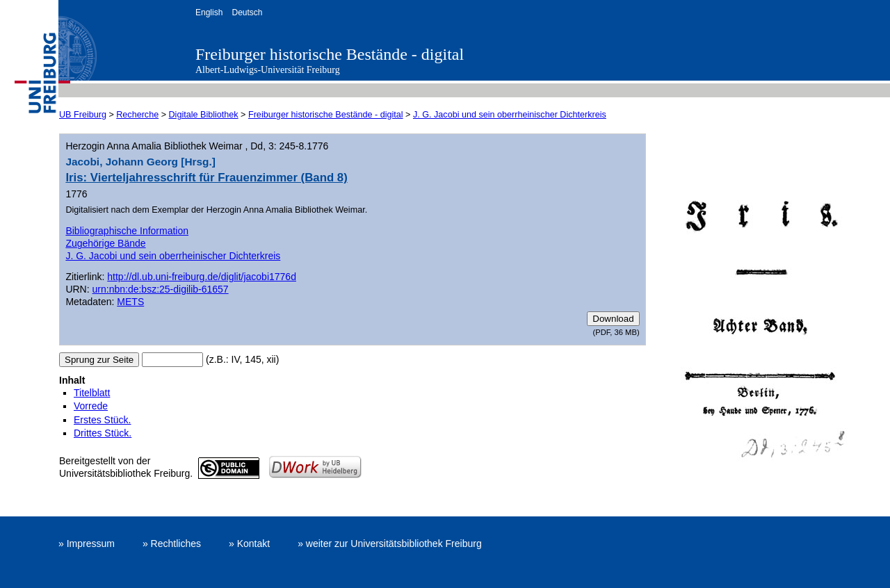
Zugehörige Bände (105, 243)
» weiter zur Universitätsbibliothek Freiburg (390, 544)
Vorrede (91, 406)
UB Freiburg (83, 115)
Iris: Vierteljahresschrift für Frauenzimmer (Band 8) (206, 178)
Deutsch (247, 13)
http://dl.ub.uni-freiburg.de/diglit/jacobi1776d (202, 277)
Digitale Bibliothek (204, 115)
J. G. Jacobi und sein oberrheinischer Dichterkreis (510, 115)
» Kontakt (249, 544)
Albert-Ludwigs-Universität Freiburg (268, 70)
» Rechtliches (172, 544)
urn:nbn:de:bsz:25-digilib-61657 (161, 289)
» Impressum (87, 544)
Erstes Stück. (102, 420)
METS (130, 302)
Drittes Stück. (103, 433)
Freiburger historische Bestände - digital (330, 54)
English (209, 13)
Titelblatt (92, 393)
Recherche (137, 115)
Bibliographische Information (127, 231)
